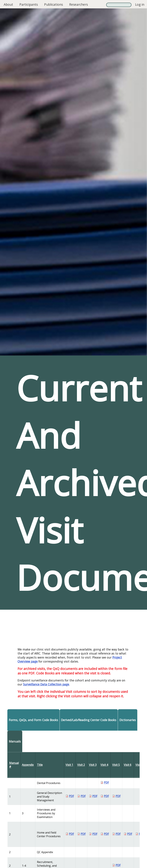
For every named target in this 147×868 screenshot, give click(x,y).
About (8, 4)
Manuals (15, 741)
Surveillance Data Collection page (46, 684)
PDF (106, 783)
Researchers (79, 4)
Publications (54, 4)
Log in (140, 4)
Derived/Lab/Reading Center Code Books (89, 720)
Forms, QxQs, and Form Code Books (33, 720)
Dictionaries (128, 720)
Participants (29, 4)
